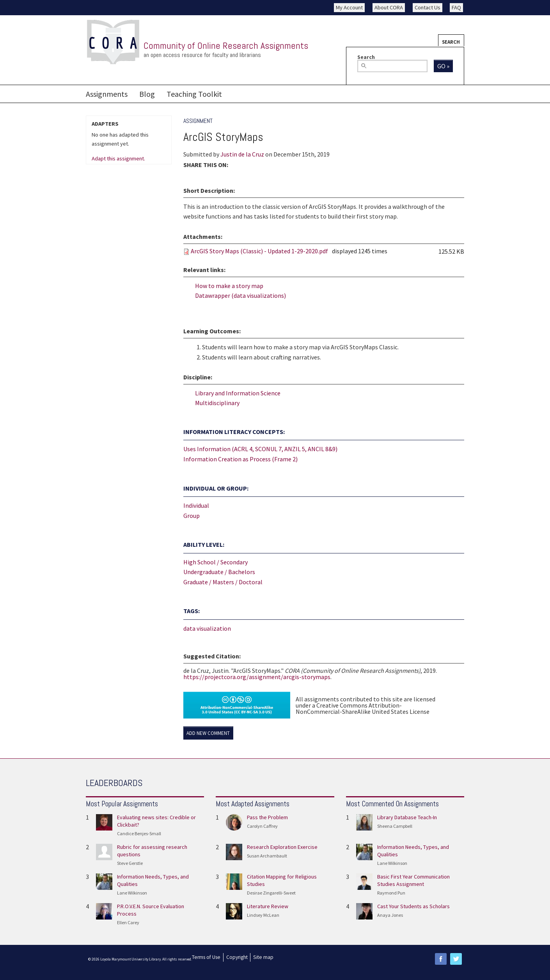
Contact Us (428, 7)
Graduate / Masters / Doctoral (223, 582)
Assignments (107, 94)
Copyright (237, 957)
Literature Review (268, 906)
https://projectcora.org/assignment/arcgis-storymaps (257, 677)
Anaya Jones (390, 915)
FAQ (456, 7)
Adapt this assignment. (118, 159)
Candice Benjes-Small (139, 833)
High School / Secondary (216, 562)
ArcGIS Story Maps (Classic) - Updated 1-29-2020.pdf (259, 251)
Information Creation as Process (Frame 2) (240, 459)
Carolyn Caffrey (262, 826)
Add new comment (208, 733)
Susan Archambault (267, 856)
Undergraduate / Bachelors (219, 572)
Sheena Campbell (395, 826)
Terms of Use (206, 957)
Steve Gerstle (130, 863)
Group (192, 516)
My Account (349, 7)
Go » (443, 66)
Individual (196, 505)
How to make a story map (229, 286)
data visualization (207, 628)
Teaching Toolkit (194, 94)
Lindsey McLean (263, 915)
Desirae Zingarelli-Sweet (271, 893)
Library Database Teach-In (407, 817)
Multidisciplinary (217, 403)
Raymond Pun (391, 893)
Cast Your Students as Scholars (413, 906)
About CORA (389, 7)
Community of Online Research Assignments (226, 45)
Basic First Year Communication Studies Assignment (413, 880)
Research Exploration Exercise (282, 847)
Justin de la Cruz (242, 154)
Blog (147, 94)
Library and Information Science (238, 393)
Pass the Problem (267, 817)
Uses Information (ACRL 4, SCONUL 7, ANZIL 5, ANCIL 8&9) (260, 449)
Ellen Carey (128, 922)
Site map (263, 957)
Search (451, 42)
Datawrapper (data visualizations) (240, 295)
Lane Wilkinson (132, 893)
